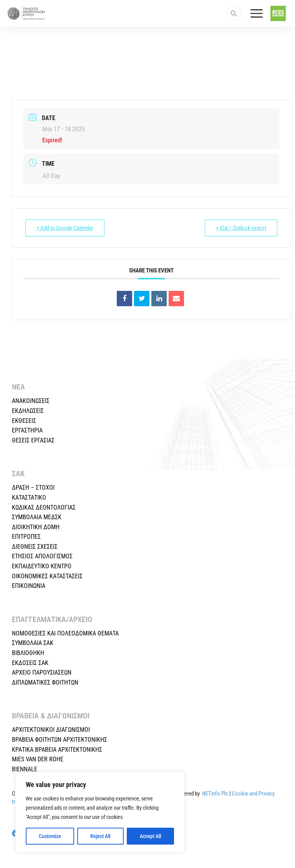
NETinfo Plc (215, 794)
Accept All (150, 836)
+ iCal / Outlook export (241, 228)
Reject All (100, 836)
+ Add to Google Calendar (65, 228)
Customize (50, 836)
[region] (100, 812)
